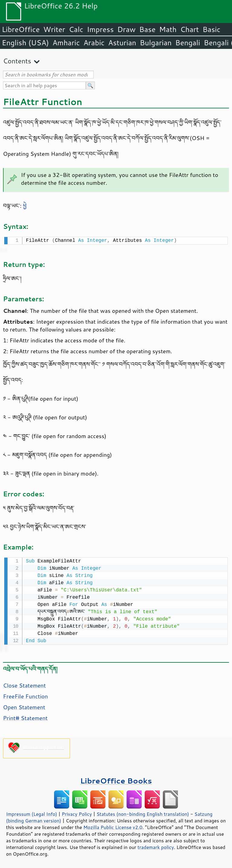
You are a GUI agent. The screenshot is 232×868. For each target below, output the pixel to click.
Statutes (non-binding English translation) (143, 813)
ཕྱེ (25, 206)
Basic (211, 29)
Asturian (122, 43)
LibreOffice (21, 29)
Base (147, 29)
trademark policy (156, 846)
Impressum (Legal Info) (32, 813)
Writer (54, 29)
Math (168, 29)
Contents (17, 61)
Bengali (188, 43)
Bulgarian (156, 43)
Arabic (94, 43)
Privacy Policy (77, 813)
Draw (126, 29)
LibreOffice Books (116, 779)
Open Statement (24, 706)
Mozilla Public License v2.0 (113, 826)
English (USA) (25, 43)
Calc (76, 29)
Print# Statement (25, 717)
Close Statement (24, 684)
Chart (189, 29)
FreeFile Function (26, 695)
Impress (100, 29)
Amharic (66, 43)
